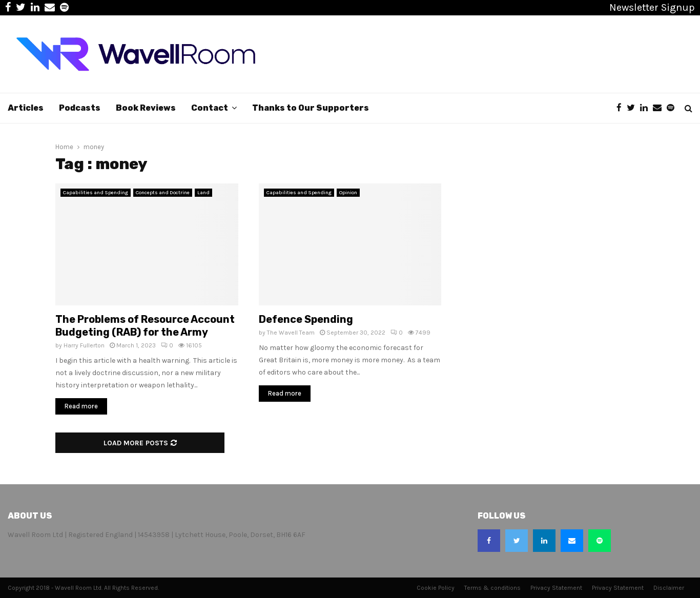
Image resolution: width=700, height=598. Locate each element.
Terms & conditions (492, 588)
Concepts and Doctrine (163, 193)
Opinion (348, 193)
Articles (26, 108)
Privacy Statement (556, 588)
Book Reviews (146, 108)
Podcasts (80, 108)
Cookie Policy (436, 588)
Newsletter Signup (652, 7)
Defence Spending (306, 319)
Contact (210, 108)
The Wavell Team (291, 333)
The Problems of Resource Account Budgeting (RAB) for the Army (145, 326)
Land (203, 193)
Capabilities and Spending (96, 193)
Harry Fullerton (84, 345)
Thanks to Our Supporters (311, 108)
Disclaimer (669, 588)
